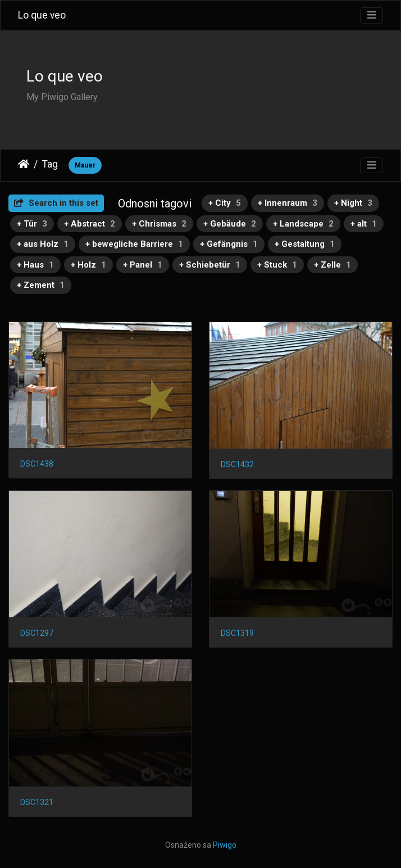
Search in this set (56, 203)
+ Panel (143, 265)
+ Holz (88, 265)
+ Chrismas (159, 224)
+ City (225, 203)
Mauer (85, 165)
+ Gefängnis (229, 244)
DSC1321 (37, 802)
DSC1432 (237, 464)
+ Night (353, 203)
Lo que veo (42, 15)
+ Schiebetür (210, 265)
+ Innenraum (288, 203)
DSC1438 (37, 464)
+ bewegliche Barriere (134, 244)
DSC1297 (37, 633)
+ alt (364, 224)
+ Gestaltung (305, 244)
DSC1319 (237, 633)
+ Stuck (277, 265)
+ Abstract (90, 224)
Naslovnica (24, 164)
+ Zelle (332, 265)
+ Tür (32, 224)
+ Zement (41, 285)
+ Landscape (303, 224)
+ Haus (35, 265)
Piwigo (225, 845)
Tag (50, 164)
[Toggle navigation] (372, 15)
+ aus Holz (43, 244)
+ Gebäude (230, 224)
